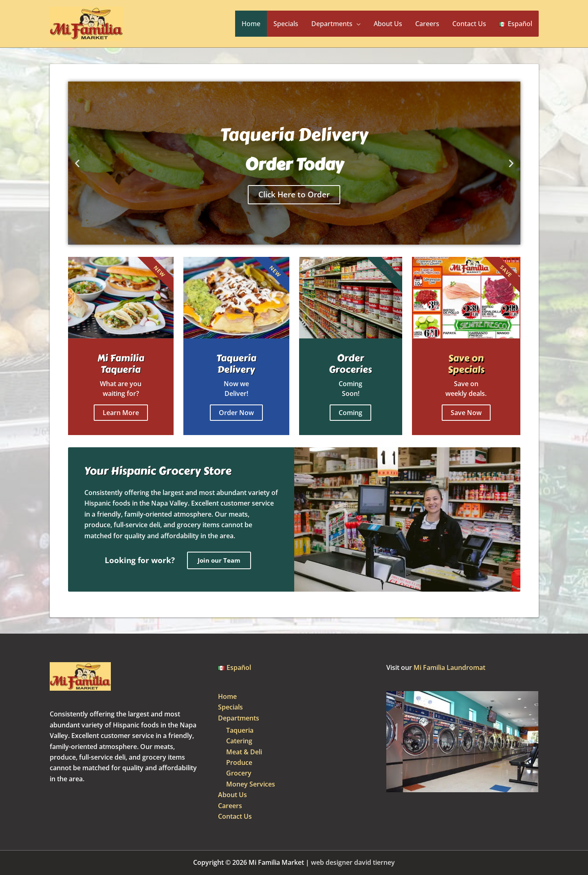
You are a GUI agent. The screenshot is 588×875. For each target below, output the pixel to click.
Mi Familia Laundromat (449, 667)
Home (251, 24)
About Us (388, 24)
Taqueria (240, 730)
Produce (239, 762)
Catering (239, 741)
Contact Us (469, 24)
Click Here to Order (294, 194)
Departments (332, 24)
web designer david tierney (353, 862)
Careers (427, 24)
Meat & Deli (244, 752)
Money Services (251, 784)
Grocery (239, 773)
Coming (350, 413)
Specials (286, 24)
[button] (77, 163)
